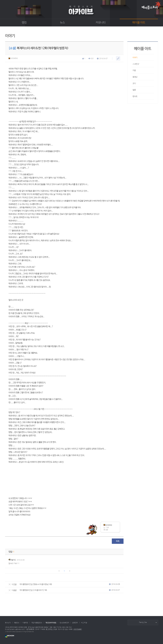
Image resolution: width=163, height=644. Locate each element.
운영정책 (75, 623)
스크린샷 (136, 64)
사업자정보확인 (78, 629)
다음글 (13, 590)
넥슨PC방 (84, 623)
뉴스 (62, 23)
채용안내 (17, 623)
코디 (134, 83)
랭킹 (24, 23)
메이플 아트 (139, 23)
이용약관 (25, 623)
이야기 (135, 58)
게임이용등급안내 (37, 623)
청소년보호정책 (64, 623)
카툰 (134, 70)
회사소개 (8, 623)
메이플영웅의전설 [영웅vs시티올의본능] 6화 (36, 584)
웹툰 (134, 90)
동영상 (135, 77)
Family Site (143, 622)
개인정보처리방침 (51, 623)
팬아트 (135, 96)
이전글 (13, 584)
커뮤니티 (101, 23)
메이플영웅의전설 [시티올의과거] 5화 (33, 590)
